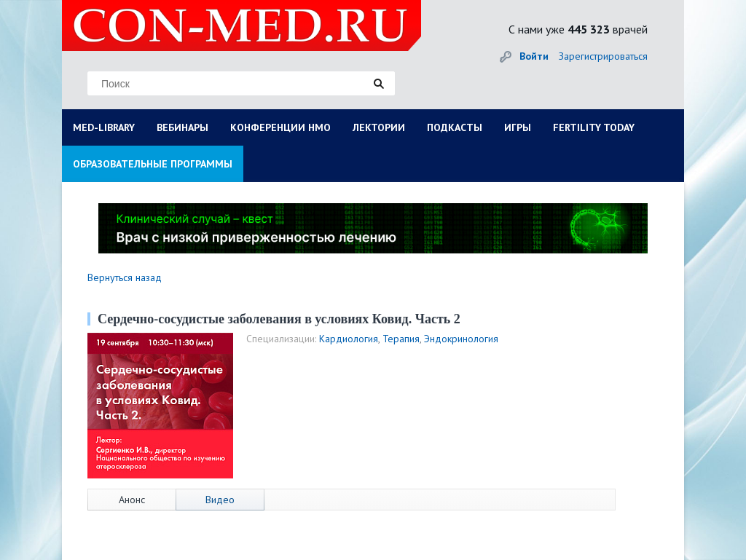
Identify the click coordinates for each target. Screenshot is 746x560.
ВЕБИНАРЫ (182, 127)
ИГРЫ (518, 127)
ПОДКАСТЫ (455, 127)
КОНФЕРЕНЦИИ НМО (280, 127)
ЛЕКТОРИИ (379, 127)
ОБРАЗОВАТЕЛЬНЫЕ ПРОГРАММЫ (153, 164)
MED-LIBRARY (104, 127)
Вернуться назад (125, 277)
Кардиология (349, 339)
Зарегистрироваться (603, 56)
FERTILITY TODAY (594, 127)
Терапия (401, 339)
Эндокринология (461, 339)
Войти (534, 56)
